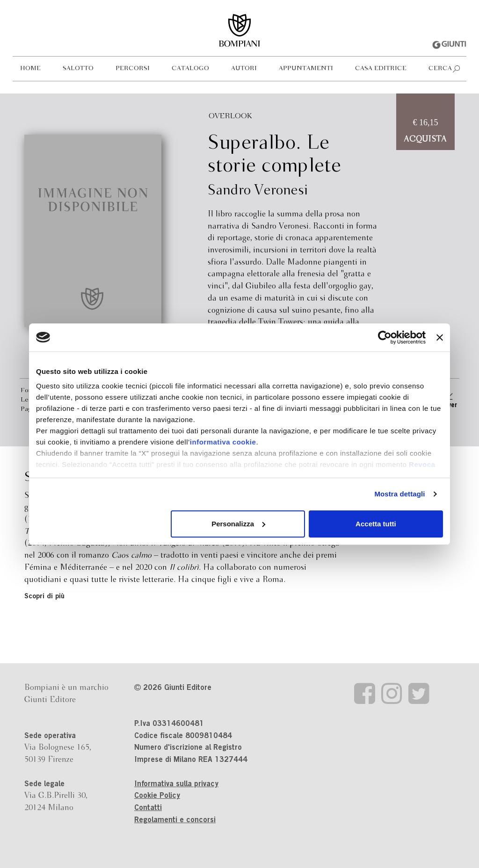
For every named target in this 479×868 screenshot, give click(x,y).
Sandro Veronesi (258, 191)
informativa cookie (223, 442)
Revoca (422, 464)
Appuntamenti (306, 68)
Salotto (78, 68)
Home (30, 68)
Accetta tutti (376, 524)
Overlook (230, 116)
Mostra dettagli (399, 494)
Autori (244, 68)
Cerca (440, 68)
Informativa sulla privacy (176, 784)
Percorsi (133, 68)
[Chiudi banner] (440, 337)
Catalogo (190, 68)
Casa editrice (381, 68)
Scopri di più (44, 597)
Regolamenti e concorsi (175, 820)
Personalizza (238, 524)
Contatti (148, 808)
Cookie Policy (157, 796)
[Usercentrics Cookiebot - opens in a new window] (385, 337)
